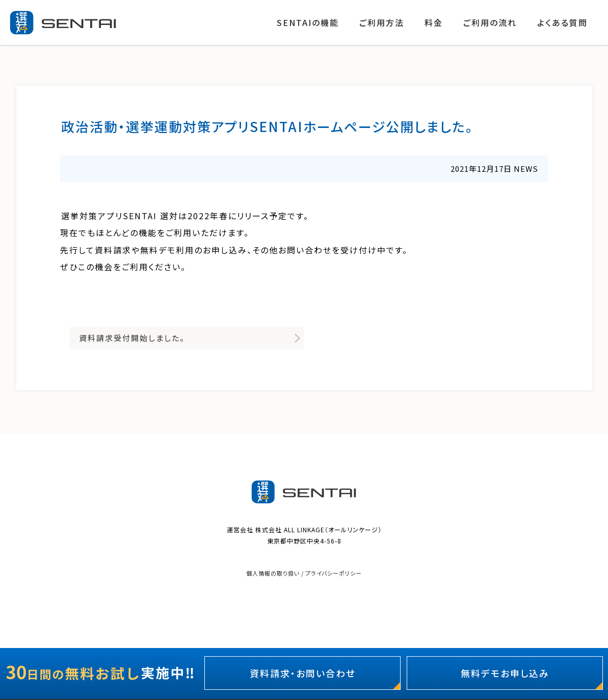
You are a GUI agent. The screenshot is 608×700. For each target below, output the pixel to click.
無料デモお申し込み (505, 673)
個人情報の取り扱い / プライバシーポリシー (304, 573)
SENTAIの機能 (308, 22)
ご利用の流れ (490, 22)
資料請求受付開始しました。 (132, 338)
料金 (434, 22)
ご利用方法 (382, 22)
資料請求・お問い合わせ (303, 673)
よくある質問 (562, 22)
